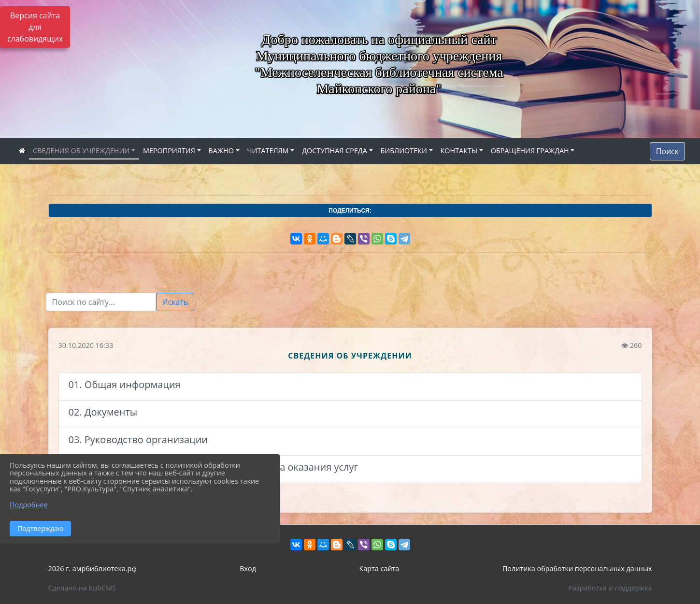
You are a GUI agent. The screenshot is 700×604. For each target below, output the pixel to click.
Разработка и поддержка (610, 588)
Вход (248, 568)
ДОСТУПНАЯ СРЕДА (335, 151)
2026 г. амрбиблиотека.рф (93, 568)
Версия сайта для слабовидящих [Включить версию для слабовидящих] (35, 27)
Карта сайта (379, 568)
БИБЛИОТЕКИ (404, 151)
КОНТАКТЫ (459, 151)
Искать (175, 302)
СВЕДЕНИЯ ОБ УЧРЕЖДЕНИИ (81, 151)
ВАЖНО (221, 151)
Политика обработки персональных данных (577, 568)
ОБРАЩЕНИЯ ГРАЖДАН (530, 151)
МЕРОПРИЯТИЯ (169, 151)
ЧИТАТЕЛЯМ (268, 151)
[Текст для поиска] (101, 302)
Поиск (667, 151)
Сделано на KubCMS (82, 588)
